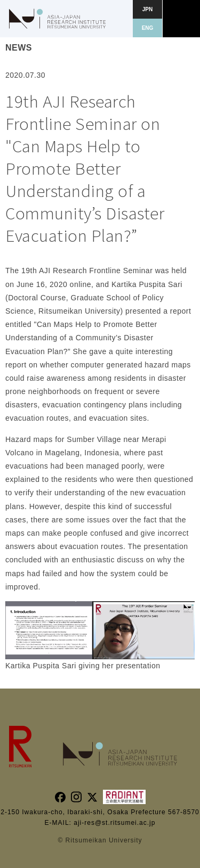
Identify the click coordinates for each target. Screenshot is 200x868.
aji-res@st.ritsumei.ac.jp (114, 823)
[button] (181, 19)
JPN (147, 9)
